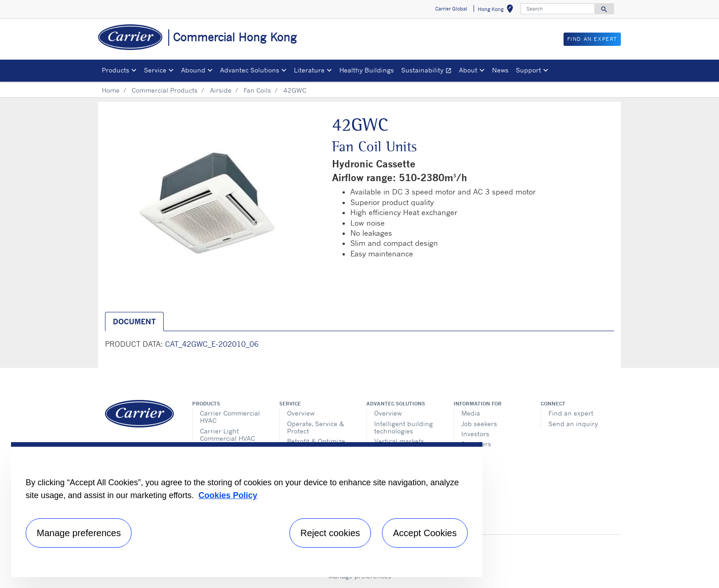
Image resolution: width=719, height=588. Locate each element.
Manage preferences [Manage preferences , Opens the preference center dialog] (79, 533)
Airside (221, 90)
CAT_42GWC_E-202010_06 (212, 344)
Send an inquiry (573, 424)
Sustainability (428, 71)
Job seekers (479, 424)
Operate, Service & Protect (315, 427)
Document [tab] (134, 322)
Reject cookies (330, 533)
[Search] (558, 9)
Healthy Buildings (367, 70)
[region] (247, 510)
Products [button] (116, 70)
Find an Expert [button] (592, 39)
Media (471, 413)
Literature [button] (309, 70)
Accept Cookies (425, 533)
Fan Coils (257, 90)
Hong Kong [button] (497, 10)
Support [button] (528, 70)
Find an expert (571, 413)
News (500, 70)
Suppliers (476, 444)
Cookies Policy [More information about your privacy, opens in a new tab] (228, 495)
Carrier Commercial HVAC (230, 417)
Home (111, 90)
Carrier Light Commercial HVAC (227, 435)
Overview (301, 413)
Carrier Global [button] (451, 9)
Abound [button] (193, 70)
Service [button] (155, 70)
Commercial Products (165, 90)
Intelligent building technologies (404, 427)
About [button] (468, 70)
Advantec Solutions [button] (250, 70)
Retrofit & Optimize (316, 441)
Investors (475, 434)
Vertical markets (399, 441)
